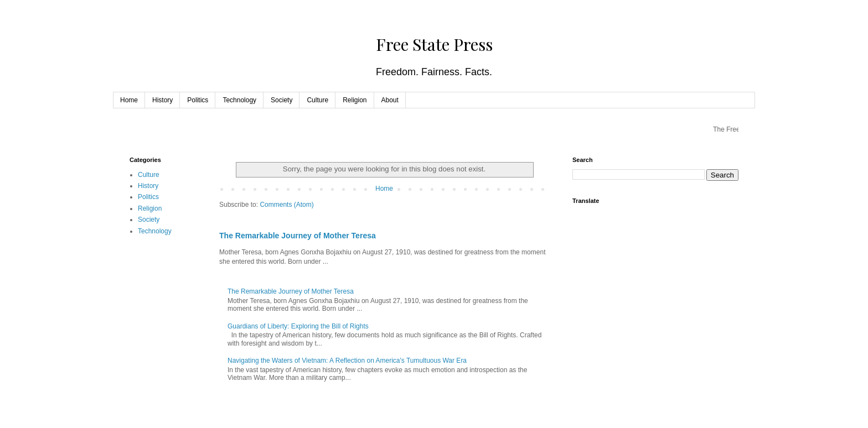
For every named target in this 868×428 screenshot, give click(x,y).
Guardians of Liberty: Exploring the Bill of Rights (298, 326)
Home (129, 100)
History (162, 100)
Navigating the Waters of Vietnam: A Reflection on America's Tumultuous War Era (347, 361)
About (390, 100)
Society (281, 100)
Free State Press (434, 44)
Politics (198, 100)
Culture (317, 100)
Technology (239, 100)
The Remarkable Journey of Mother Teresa (298, 236)
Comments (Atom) (286, 205)
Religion (355, 100)
